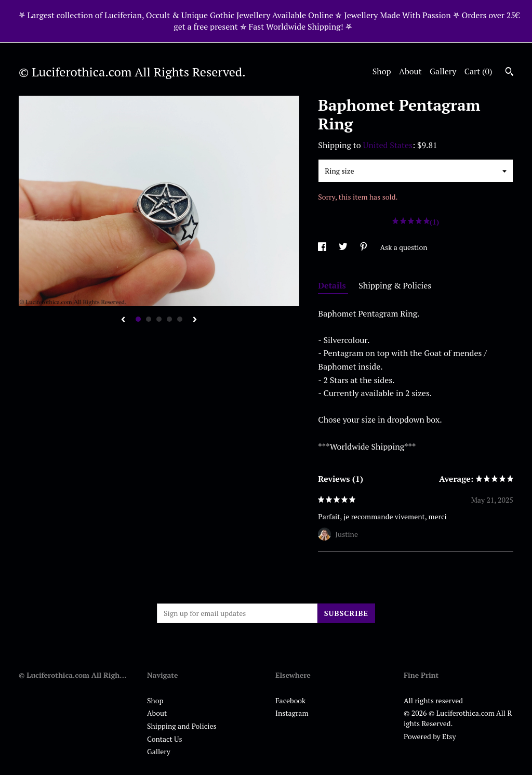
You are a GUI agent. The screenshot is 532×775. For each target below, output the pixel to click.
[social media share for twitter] (344, 247)
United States (388, 145)
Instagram (292, 713)
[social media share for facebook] (323, 247)
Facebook (290, 700)
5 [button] (180, 319)
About (410, 71)
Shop (382, 71)
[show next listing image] (195, 320)
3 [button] (159, 319)
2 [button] (149, 319)
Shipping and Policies (182, 726)
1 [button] (138, 319)
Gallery (443, 71)
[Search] (509, 73)
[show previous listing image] (123, 320)
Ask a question (404, 247)
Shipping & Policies (395, 285)
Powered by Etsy (430, 736)
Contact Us (165, 739)
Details (333, 285)
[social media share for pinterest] (364, 247)
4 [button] (169, 319)
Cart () (478, 71)
